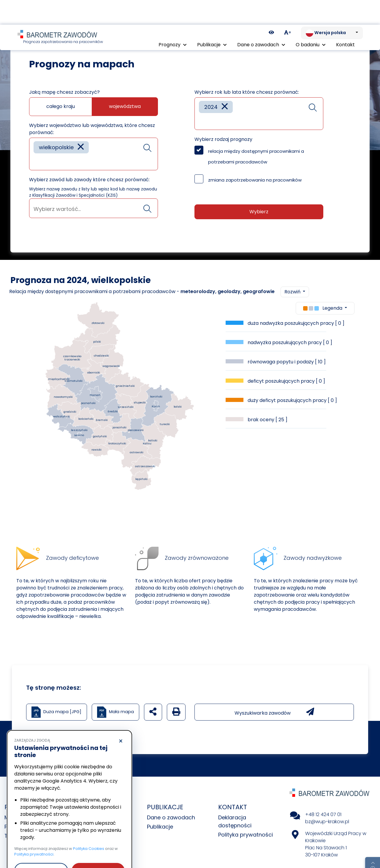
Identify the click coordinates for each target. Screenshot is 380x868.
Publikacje (160, 817)
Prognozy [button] (172, 20)
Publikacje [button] (212, 20)
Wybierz (259, 202)
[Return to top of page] (373, 843)
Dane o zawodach (171, 808)
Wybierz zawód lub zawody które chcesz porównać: (89, 170)
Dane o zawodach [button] (261, 20)
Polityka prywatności (246, 825)
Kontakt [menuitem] (345, 20)
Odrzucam (41, 846)
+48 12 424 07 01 (323, 805)
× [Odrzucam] (121, 717)
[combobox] (94, 144)
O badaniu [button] (311, 20)
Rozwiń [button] (293, 282)
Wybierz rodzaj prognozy (223, 129)
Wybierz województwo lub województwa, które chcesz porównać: (92, 119)
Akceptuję (98, 846)
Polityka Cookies (89, 824)
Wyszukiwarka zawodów (274, 702)
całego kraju (61, 97)
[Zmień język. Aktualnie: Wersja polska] (332, 8)
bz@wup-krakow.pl (327, 812)
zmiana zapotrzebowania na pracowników (255, 170)
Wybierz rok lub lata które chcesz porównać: (247, 82)
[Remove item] (81, 137)
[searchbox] (36, 151)
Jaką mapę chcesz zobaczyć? (64, 82)
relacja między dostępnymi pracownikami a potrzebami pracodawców (256, 147)
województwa (125, 97)
